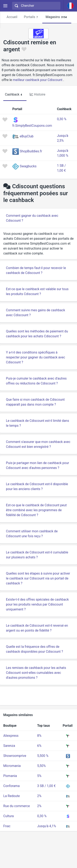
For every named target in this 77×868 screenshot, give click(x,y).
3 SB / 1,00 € (46, 786)
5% (39, 776)
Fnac (7, 826)
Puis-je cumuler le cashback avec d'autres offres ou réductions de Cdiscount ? (36, 381)
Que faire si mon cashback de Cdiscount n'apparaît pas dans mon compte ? (35, 402)
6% (39, 746)
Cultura (9, 816)
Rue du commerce (17, 806)
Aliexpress (11, 736)
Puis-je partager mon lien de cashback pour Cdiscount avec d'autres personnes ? (37, 465)
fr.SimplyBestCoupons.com (32, 126)
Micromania (12, 766)
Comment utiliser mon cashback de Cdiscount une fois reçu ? (32, 534)
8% (39, 736)
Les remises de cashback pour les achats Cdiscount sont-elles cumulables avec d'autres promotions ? (36, 673)
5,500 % (43, 756)
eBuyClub (27, 136)
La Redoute (11, 796)
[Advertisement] (38, 696)
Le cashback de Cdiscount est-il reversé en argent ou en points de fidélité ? (37, 628)
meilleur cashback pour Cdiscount (37, 80)
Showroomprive (15, 756)
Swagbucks (28, 166)
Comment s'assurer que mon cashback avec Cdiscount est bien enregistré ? (38, 444)
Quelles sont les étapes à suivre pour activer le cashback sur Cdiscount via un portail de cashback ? (38, 578)
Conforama (11, 786)
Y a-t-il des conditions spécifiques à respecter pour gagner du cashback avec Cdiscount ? (36, 357)
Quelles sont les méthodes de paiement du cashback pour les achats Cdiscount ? (37, 334)
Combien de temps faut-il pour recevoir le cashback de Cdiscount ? (36, 270)
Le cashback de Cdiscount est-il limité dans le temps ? (37, 423)
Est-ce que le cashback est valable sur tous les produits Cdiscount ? (37, 291)
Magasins (57, 17)
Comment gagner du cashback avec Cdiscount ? (32, 218)
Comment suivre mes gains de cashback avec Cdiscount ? (36, 313)
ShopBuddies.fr (31, 151)
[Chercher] (39, 6)
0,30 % (62, 119)
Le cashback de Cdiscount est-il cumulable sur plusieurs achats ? (37, 555)
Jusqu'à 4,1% (47, 826)
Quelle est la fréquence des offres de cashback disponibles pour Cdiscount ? (34, 649)
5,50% (41, 766)
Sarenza (9, 746)
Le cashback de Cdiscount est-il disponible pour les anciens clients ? (37, 486)
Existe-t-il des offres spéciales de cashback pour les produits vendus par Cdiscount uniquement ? (37, 604)
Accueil (12, 17)
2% (39, 796)
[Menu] (5, 6)
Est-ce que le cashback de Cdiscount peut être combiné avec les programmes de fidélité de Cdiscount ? (36, 510)
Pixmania (10, 776)
